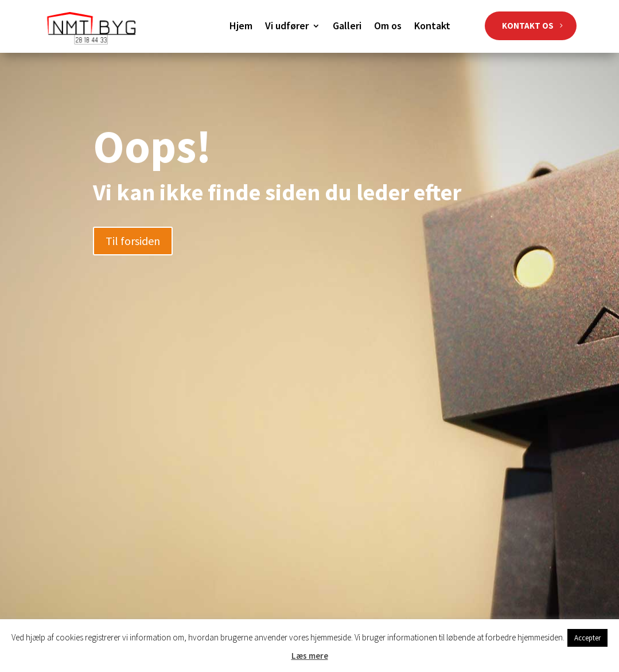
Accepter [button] (587, 638)
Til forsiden (133, 241)
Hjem (241, 27)
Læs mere (310, 656)
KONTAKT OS (528, 26)
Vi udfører (287, 27)
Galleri (347, 27)
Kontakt (432, 27)
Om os (388, 27)
